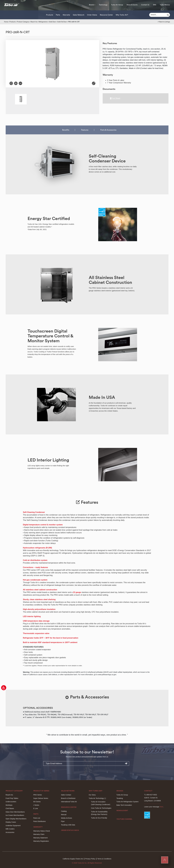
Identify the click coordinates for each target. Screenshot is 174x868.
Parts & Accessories (108, 130)
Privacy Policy (90, 859)
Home (6, 22)
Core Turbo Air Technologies (101, 808)
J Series (36, 805)
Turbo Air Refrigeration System (128, 802)
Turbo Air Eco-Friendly (99, 818)
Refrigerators (43, 22)
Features (85, 130)
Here (161, 807)
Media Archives (67, 818)
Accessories (10, 832)
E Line (36, 808)
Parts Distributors (40, 821)
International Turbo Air (69, 802)
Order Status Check (70, 830)
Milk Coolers (10, 829)
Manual (64, 815)
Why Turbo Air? (122, 15)
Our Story (92, 795)
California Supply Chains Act (73, 859)
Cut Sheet (115, 98)
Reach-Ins (34, 22)
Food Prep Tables (12, 798)
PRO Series (38, 795)
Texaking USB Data (68, 825)
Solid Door (52, 22)
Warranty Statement (41, 838)
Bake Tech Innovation (124, 805)
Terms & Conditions (104, 859)
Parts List (37, 818)
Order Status (92, 15)
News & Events (132, 5)
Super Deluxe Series (41, 798)
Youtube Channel (124, 819)
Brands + (92, 5)
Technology (103, 5)
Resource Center (106, 15)
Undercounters (11, 802)
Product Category (23, 22)
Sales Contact (66, 795)
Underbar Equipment (13, 826)
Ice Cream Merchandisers (15, 815)
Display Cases (11, 822)
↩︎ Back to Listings (164, 22)
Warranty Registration (41, 841)
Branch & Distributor (68, 798)
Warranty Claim (39, 834)
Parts (58, 15)
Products (50, 15)
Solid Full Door (62, 22)
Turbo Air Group (117, 5)
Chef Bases (10, 808)
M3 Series (37, 802)
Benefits (66, 130)
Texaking (120, 798)
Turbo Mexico (165, 5)
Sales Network (79, 15)
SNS (155, 5)
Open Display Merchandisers (16, 819)
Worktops (9, 805)
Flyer (63, 821)
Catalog (64, 811)
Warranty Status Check (42, 831)
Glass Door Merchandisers (15, 812)
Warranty (66, 15)
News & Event (122, 811)
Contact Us (145, 5)
